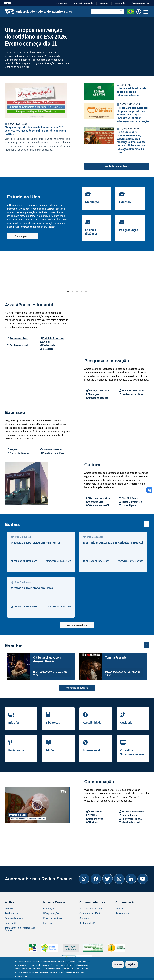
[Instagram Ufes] (119, 879)
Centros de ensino (14, 918)
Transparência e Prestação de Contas (20, 929)
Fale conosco (122, 913)
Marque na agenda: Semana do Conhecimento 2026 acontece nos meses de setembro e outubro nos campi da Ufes (36, 130)
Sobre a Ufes (11, 923)
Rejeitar (132, 964)
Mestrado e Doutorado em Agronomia (35, 542)
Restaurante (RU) (88, 923)
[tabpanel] (32, 273)
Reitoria (9, 909)
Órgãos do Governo (141, 3)
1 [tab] (68, 292)
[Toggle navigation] (146, 12)
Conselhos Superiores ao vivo (132, 752)
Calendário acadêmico (91, 913)
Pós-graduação (129, 230)
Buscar (121, 12)
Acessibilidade (92, 722)
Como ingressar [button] (22, 236)
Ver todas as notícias (117, 166)
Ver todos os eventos (77, 688)
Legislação (120, 3)
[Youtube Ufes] (143, 879)
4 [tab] (82, 292)
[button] (131, 11)
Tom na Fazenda (116, 657)
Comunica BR (61, 3)
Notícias (120, 909)
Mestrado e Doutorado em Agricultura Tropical (113, 542)
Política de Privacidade (39, 972)
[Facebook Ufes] (96, 879)
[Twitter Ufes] (108, 879)
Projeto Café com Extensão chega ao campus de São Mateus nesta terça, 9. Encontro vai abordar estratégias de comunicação (133, 114)
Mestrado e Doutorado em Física (32, 588)
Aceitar (118, 964)
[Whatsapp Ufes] (84, 879)
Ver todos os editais (77, 625)
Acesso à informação (84, 3)
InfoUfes (14, 722)
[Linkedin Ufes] (131, 879)
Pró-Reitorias (12, 913)
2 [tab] (72, 292)
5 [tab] (86, 292)
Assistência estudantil (91, 909)
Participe (104, 3)
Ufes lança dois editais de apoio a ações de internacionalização (131, 92)
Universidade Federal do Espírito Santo (38, 12)
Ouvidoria (126, 722)
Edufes (50, 750)
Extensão (125, 202)
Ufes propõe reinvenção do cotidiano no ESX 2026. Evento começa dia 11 (36, 37)
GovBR (8, 3)
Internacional (91, 750)
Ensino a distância (91, 232)
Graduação (92, 202)
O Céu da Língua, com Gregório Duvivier (47, 659)
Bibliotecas (53, 722)
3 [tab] (77, 292)
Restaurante (16, 750)
